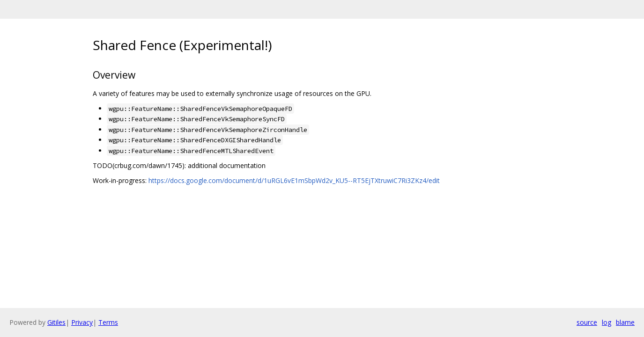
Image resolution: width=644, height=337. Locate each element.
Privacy (82, 322)
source (587, 322)
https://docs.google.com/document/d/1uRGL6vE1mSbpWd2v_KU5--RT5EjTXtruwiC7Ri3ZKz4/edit (294, 180)
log (607, 322)
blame (625, 322)
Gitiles (56, 322)
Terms (108, 322)
